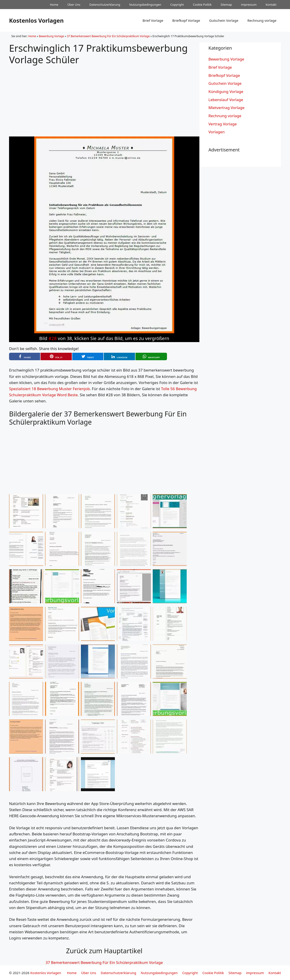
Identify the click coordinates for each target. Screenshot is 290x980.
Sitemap (226, 5)
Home (54, 5)
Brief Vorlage (153, 20)
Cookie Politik (202, 5)
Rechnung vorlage (262, 20)
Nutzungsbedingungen (145, 5)
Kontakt (271, 5)
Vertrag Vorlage (223, 124)
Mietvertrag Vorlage (226, 108)
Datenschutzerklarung (105, 5)
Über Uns (74, 5)
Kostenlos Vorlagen (36, 20)
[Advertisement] (104, 97)
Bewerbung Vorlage (51, 36)
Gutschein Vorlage (224, 20)
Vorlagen (217, 132)
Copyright (177, 5)
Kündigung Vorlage (226, 91)
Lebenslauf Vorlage (226, 100)
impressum (249, 5)
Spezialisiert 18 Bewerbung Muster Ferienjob (49, 389)
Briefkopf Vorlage (186, 20)
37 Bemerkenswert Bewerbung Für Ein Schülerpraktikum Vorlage (108, 36)
